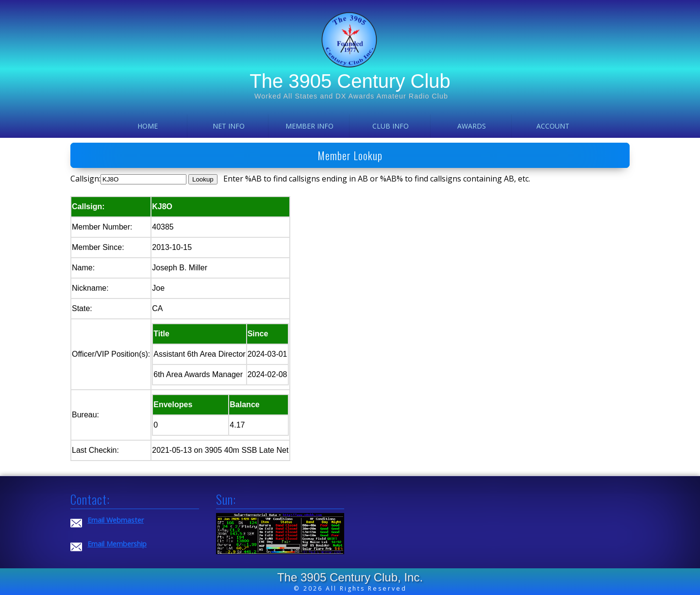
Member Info (309, 126)
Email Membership (117, 544)
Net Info (229, 126)
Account (553, 126)
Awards (472, 126)
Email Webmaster (116, 520)
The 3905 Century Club (350, 81)
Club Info (391, 126)
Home (148, 126)
